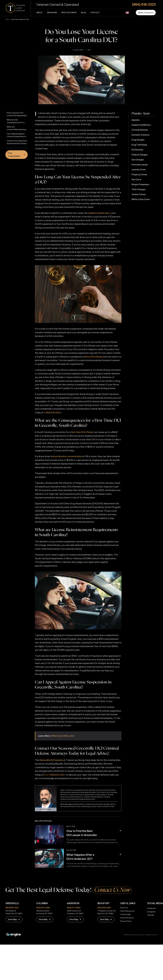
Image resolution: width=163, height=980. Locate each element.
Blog (84, 12)
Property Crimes (139, 174)
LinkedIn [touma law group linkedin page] (150, 915)
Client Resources (126, 911)
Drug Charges (138, 140)
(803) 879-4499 (43, 908)
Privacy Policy (125, 921)
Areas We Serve (126, 918)
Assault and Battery (141, 125)
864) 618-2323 (57, 775)
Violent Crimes (139, 194)
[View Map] (14, 919)
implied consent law (98, 213)
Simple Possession (140, 184)
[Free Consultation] (17, 155)
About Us (123, 908)
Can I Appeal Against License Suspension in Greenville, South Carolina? (16, 135)
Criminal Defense (140, 130)
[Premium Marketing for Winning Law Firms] (14, 935)
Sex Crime (136, 179)
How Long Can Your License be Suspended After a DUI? (17, 114)
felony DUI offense (93, 357)
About (40, 12)
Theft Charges (138, 189)
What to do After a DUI (62, 736)
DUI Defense (137, 150)
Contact (95, 12)
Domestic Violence (140, 135)
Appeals (136, 120)
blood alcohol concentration (67, 456)
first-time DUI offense (82, 432)
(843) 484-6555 (104, 908)
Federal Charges (139, 155)
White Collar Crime (141, 199)
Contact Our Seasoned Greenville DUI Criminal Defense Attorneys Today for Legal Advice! (17, 142)
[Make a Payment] (146, 13)
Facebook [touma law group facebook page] (151, 908)
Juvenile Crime (139, 169)
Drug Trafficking (139, 145)
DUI (88, 50)
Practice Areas (69, 12)
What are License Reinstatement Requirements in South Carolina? (17, 128)
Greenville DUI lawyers (51, 760)
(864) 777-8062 (74, 908)
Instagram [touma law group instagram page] (150, 912)
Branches (52, 12)
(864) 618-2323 (53, 413)
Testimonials (125, 914)
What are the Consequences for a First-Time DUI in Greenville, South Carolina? (16, 121)
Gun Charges (138, 160)
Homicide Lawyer (140, 165)
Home (7, 19)
